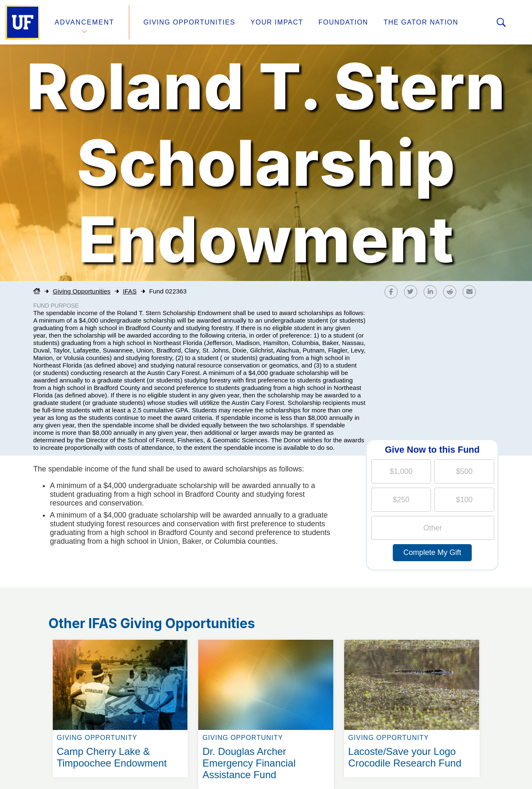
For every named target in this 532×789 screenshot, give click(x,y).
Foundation (343, 22)
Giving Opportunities (189, 22)
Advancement (85, 22)
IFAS (130, 291)
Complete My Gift (432, 552)
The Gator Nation (421, 22)
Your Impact (277, 22)
